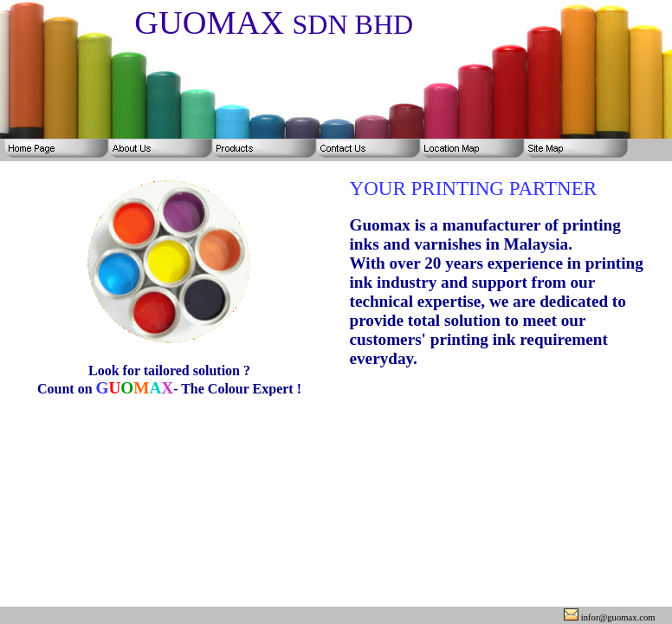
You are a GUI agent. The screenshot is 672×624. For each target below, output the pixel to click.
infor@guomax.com (610, 617)
